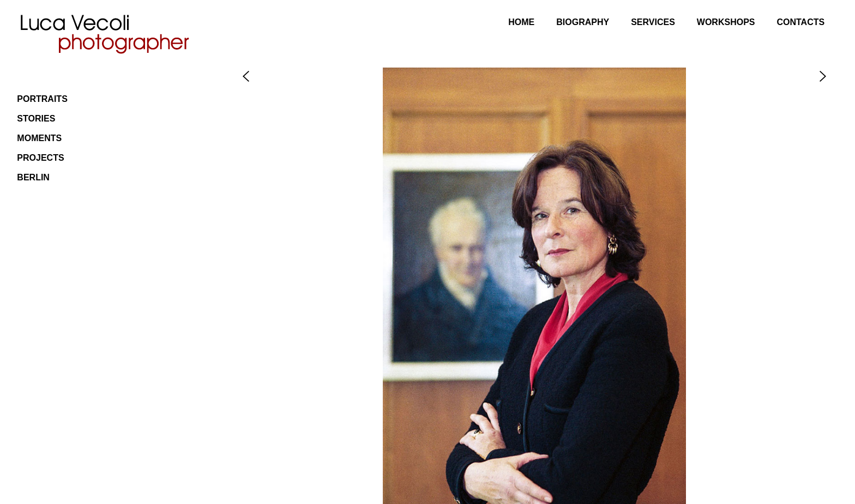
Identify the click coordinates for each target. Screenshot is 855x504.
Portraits (42, 99)
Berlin (33, 177)
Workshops (726, 22)
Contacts (800, 22)
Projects (40, 158)
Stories (36, 119)
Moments (39, 138)
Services (653, 22)
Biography (583, 22)
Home (521, 22)
